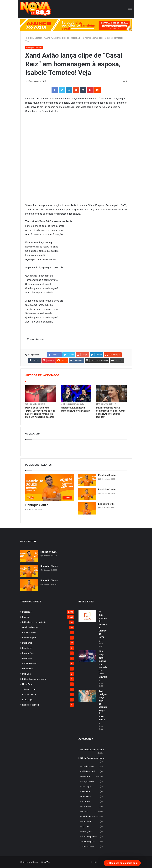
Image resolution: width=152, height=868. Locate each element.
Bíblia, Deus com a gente (34, 679)
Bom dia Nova (29, 632)
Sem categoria (29, 638)
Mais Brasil (28, 643)
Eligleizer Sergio (106, 504)
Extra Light (27, 700)
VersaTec (46, 862)
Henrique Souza (37, 505)
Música (39, 48)
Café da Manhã (30, 663)
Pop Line (27, 674)
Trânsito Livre (29, 689)
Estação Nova (29, 694)
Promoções (28, 653)
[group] (76, 25)
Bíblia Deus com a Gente (34, 622)
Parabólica (27, 669)
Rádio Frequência (31, 705)
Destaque (39, 38)
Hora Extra (27, 684)
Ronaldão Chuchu (107, 475)
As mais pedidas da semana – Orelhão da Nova (103, 624)
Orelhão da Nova (30, 627)
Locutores (27, 648)
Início (29, 38)
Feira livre (27, 658)
